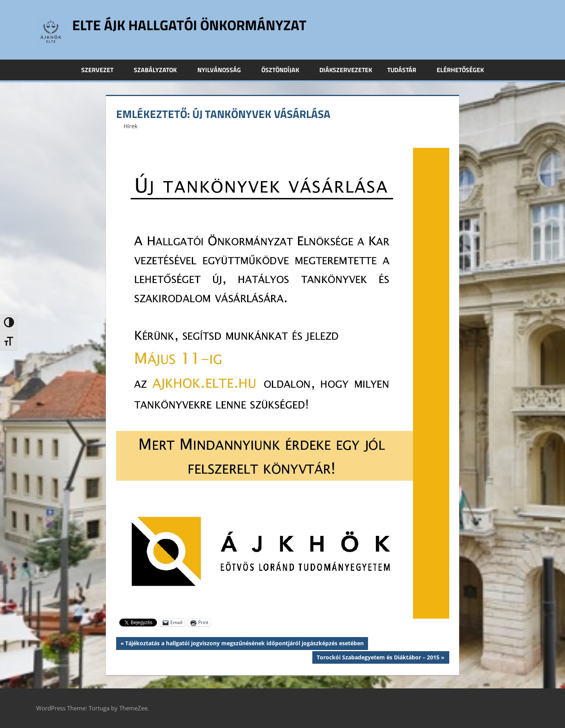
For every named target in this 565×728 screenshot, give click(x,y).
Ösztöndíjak (284, 70)
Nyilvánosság (223, 70)
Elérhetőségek (460, 70)
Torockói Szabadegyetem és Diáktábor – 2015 (378, 658)
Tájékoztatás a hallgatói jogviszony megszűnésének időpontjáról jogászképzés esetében (244, 644)
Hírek (130, 126)
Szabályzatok (159, 70)
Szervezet (102, 70)
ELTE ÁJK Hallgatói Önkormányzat (189, 25)
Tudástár (406, 70)
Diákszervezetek (346, 70)
